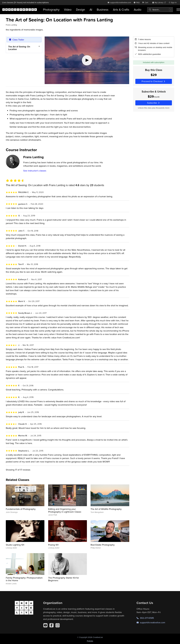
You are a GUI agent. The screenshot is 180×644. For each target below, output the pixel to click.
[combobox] (160, 10)
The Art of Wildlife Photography (106, 509)
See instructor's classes (35, 171)
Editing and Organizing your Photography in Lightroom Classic (65, 510)
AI (91, 10)
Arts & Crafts (121, 10)
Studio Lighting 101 (15, 545)
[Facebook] (51, 625)
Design (81, 10)
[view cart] (146, 2)
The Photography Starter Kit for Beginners (64, 579)
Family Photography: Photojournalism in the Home (24, 579)
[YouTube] (45, 625)
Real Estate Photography (103, 545)
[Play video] (87, 60)
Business (103, 10)
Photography (51, 10)
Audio (138, 10)
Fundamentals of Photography (21, 509)
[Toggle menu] (178, 10)
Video (68, 10)
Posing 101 (53, 545)
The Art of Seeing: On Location (19, 48)
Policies (90, 641)
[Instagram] (58, 625)
